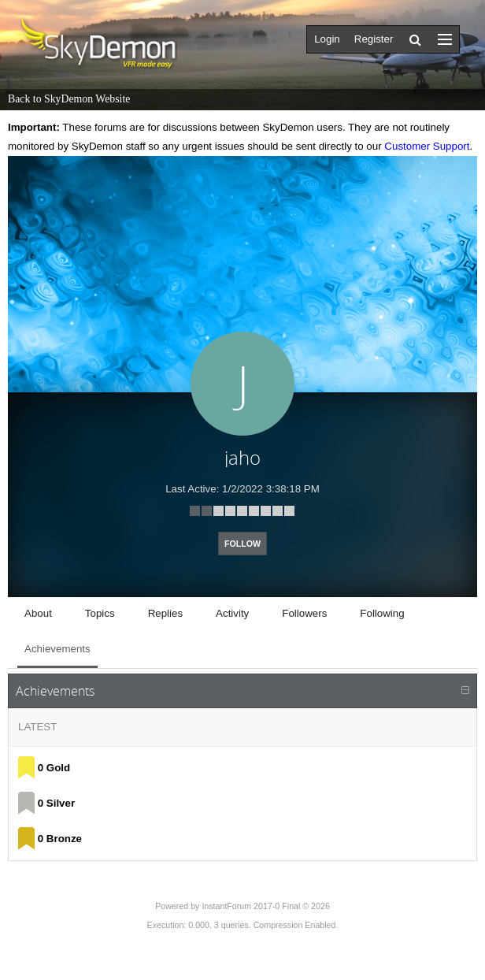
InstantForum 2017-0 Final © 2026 (265, 906)
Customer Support (427, 146)
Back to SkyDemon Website (69, 99)
